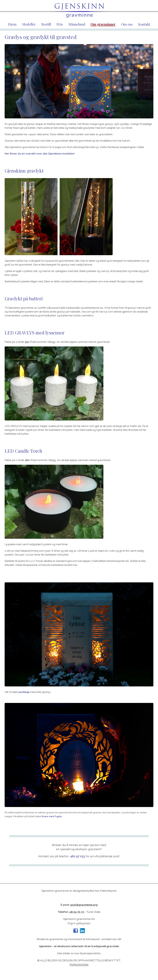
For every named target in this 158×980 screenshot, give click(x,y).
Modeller (29, 24)
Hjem (12, 24)
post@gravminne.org (84, 905)
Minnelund (77, 24)
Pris (60, 24)
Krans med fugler (52, 816)
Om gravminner (103, 24)
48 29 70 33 (77, 912)
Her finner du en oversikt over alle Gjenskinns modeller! (40, 154)
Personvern (79, 965)
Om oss (127, 24)
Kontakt (144, 24)
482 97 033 (78, 856)
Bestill (46, 24)
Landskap (23, 692)
